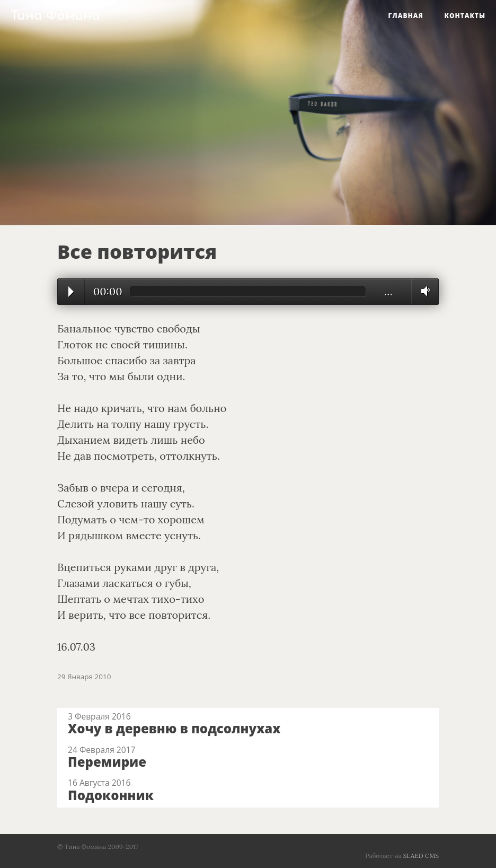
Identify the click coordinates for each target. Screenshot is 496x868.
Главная (406, 16)
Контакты (465, 16)
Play (71, 292)
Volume (423, 291)
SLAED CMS (421, 856)
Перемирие (107, 762)
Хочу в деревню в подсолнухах (174, 728)
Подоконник (111, 795)
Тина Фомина (55, 16)
